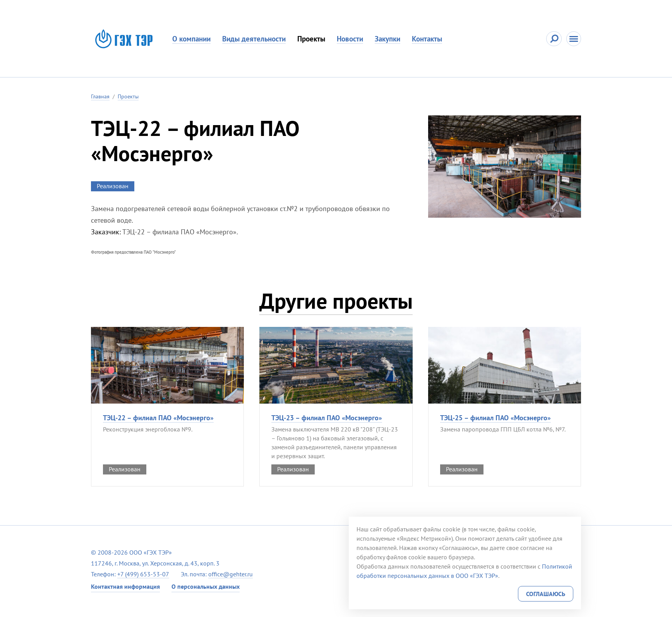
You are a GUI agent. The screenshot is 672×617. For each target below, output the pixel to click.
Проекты (311, 39)
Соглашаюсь (546, 594)
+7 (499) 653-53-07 (143, 574)
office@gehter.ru (231, 574)
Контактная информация (125, 586)
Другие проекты (336, 301)
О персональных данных (206, 586)
